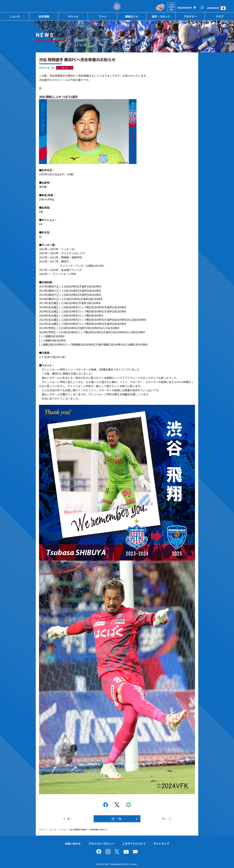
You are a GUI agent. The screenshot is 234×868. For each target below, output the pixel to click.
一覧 (119, 819)
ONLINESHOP (184, 8)
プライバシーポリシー (101, 844)
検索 (204, 8)
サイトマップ (161, 844)
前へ (70, 819)
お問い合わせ (73, 844)
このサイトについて (134, 844)
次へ (164, 819)
